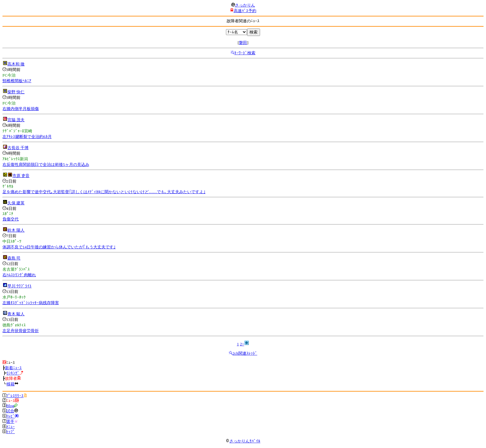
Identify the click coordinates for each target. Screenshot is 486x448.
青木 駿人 (16, 314)
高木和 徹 (16, 64)
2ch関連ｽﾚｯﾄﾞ (245, 353)
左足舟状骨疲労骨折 (21, 331)
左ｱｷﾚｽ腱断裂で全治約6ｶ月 (27, 137)
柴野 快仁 (16, 92)
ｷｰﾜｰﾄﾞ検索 (245, 53)
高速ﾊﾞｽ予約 (245, 11)
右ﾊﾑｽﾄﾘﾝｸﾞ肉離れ (19, 275)
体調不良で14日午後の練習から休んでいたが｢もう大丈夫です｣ (59, 247)
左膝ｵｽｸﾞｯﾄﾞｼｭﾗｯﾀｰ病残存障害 (31, 303)
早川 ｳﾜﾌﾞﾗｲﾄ (20, 286)
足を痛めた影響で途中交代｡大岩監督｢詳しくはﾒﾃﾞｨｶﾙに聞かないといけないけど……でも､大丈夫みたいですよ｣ (104, 192)
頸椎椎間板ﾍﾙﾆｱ (17, 81)
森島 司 (14, 258)
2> (242, 344)
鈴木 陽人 (16, 230)
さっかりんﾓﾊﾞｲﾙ (243, 441)
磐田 (243, 43)
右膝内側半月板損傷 (21, 109)
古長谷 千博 (18, 148)
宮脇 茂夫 (16, 120)
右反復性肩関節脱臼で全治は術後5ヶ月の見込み (46, 164)
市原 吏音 (21, 176)
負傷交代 (11, 219)
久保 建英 (16, 203)
